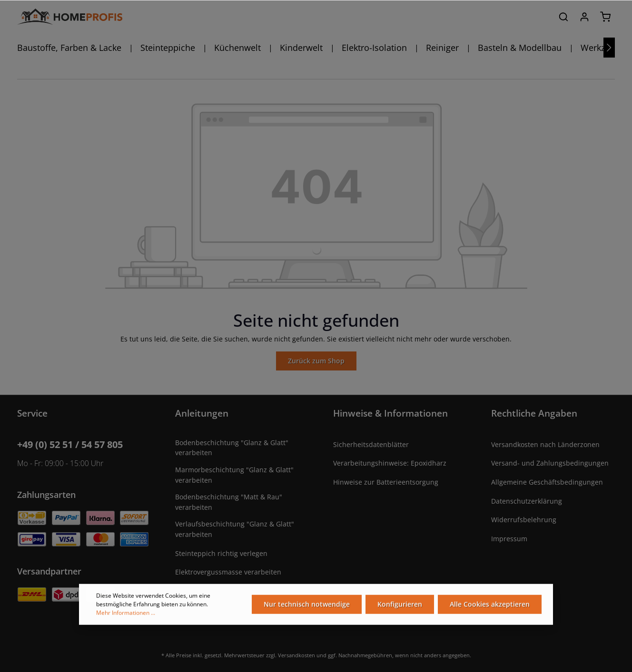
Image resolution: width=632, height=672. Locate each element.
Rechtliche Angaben (534, 413)
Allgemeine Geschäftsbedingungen (547, 482)
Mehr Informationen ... (126, 614)
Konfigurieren (400, 606)
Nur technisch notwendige (307, 606)
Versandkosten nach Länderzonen (545, 444)
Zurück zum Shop (316, 361)
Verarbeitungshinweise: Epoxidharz (390, 463)
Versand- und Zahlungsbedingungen (550, 463)
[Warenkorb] (605, 17)
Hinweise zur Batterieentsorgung (386, 482)
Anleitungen (202, 413)
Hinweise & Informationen (390, 413)
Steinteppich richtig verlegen (221, 553)
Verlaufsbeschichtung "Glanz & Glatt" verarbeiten (235, 529)
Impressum (509, 539)
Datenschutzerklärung (527, 501)
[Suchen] (563, 17)
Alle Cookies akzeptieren (490, 606)
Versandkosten (296, 655)
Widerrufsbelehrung (524, 520)
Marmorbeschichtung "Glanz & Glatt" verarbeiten (234, 475)
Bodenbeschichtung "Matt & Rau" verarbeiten (229, 502)
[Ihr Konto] (584, 17)
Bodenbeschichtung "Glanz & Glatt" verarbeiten (232, 448)
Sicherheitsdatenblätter (371, 444)
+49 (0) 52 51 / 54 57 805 (70, 444)
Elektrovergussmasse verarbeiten (228, 572)
